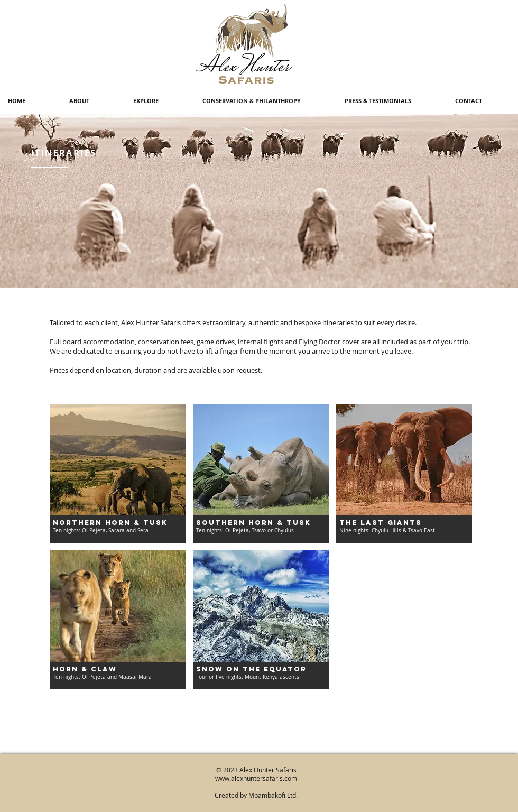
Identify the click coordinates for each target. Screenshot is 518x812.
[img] (404, 473)
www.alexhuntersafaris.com (256, 778)
